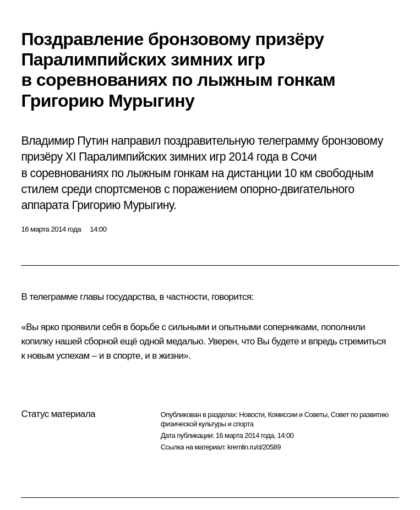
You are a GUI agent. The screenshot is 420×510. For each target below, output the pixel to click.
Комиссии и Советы (297, 415)
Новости (252, 415)
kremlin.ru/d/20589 (254, 447)
